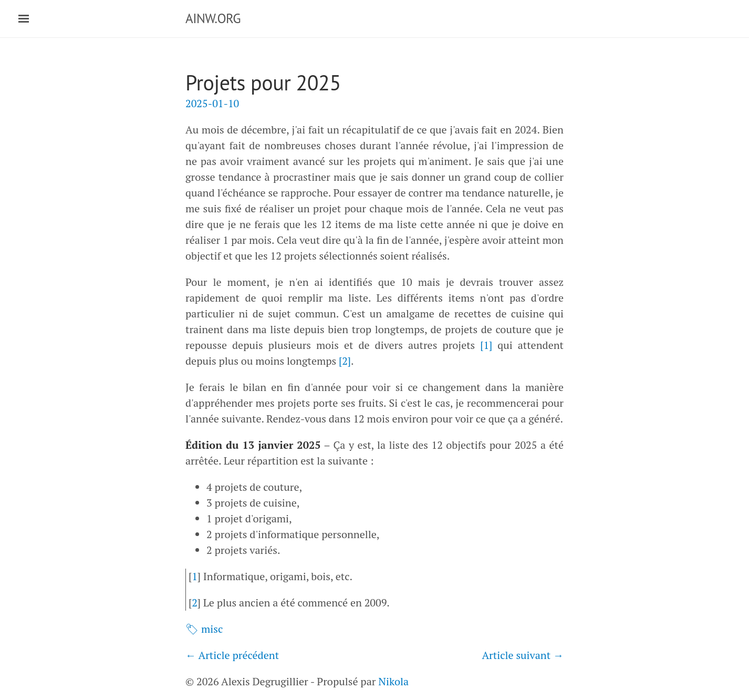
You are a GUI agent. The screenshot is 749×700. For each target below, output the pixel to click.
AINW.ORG (213, 18)
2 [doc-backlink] (195, 603)
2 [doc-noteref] (345, 361)
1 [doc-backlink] (195, 576)
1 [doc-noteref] (486, 345)
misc (212, 629)
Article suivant (516, 655)
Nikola (393, 681)
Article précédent (238, 655)
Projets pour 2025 (263, 83)
